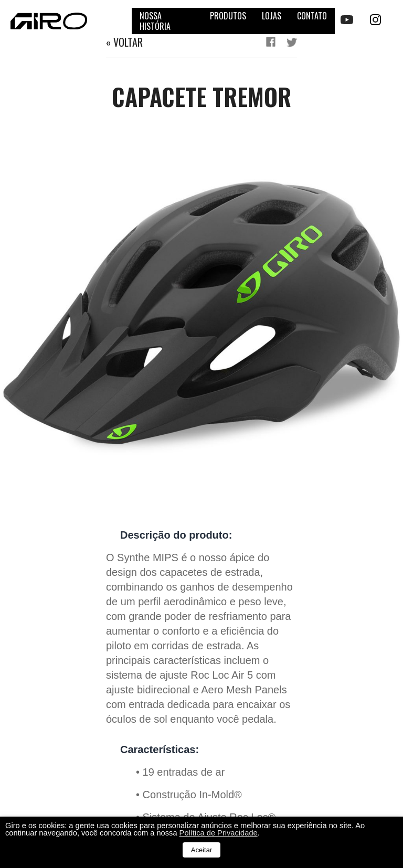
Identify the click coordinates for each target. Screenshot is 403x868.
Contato (312, 16)
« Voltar (124, 42)
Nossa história (155, 21)
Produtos (228, 16)
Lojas (272, 16)
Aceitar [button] (201, 850)
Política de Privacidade (219, 833)
